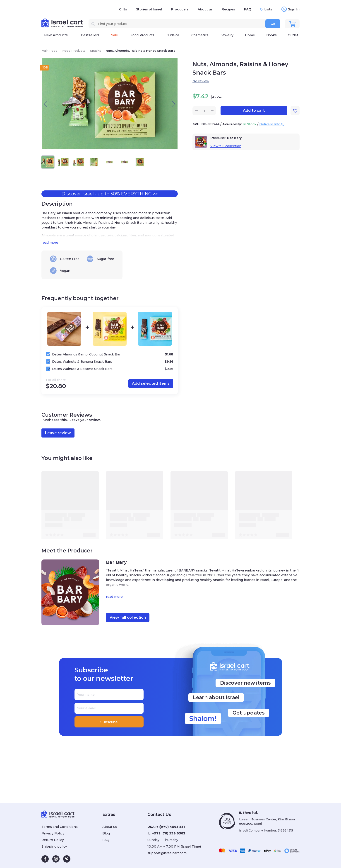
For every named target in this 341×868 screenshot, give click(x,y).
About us (205, 9)
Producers (180, 9)
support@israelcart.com (167, 853)
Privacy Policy (53, 833)
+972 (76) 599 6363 (169, 833)
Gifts (123, 9)
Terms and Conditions (60, 827)
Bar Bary (234, 138)
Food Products (74, 51)
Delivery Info (272, 124)
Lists (268, 9)
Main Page (49, 51)
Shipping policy (54, 846)
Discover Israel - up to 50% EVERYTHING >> (110, 194)
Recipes (228, 9)
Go (273, 24)
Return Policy (53, 840)
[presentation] (45, 104)
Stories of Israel (149, 9)
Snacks (96, 51)
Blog (106, 833)
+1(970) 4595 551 (171, 827)
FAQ (248, 9)
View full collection (226, 146)
